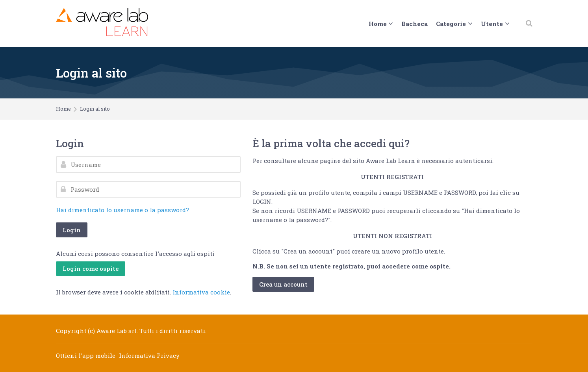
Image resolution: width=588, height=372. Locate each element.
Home (63, 109)
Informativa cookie (201, 292)
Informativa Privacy (149, 355)
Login (72, 230)
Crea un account (283, 284)
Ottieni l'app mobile (86, 355)
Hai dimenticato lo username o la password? (122, 210)
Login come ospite (91, 268)
